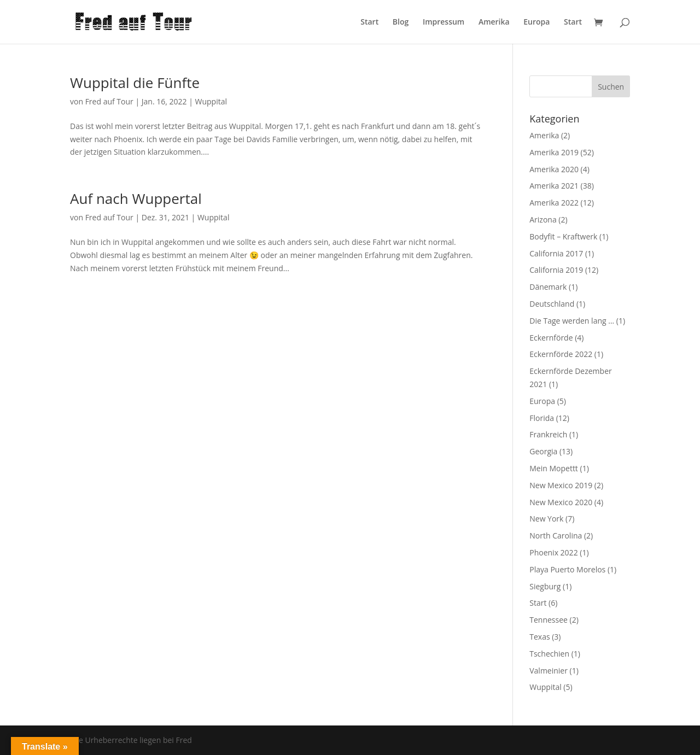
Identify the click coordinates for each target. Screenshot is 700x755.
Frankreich (548, 434)
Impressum (444, 22)
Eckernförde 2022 (561, 354)
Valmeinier (549, 671)
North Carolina (556, 535)
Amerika (494, 22)
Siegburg (545, 586)
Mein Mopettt (554, 468)
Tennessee (549, 620)
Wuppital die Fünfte (135, 83)
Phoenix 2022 (553, 552)
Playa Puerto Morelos (567, 569)
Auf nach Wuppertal (136, 198)
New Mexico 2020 (561, 502)
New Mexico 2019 (561, 485)
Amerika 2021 (554, 186)
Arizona (543, 220)
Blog (401, 22)
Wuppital (211, 101)
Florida (542, 418)
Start (369, 22)
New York (546, 519)
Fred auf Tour (109, 101)
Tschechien (549, 654)
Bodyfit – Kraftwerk (563, 236)
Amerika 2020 (554, 169)
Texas (539, 637)
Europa (536, 22)
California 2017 (556, 253)
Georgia (543, 451)
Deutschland (552, 304)
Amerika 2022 (554, 203)
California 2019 (556, 270)
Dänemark (548, 287)
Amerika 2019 (554, 152)
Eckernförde (551, 338)
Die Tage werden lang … (572, 321)
